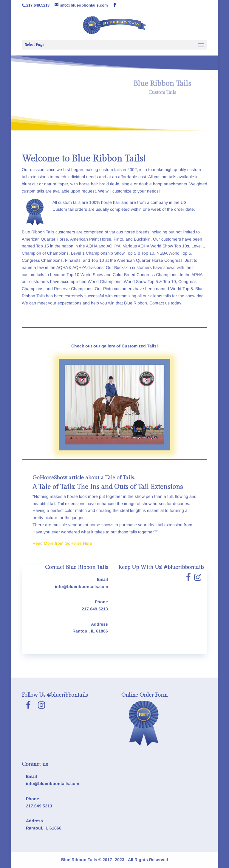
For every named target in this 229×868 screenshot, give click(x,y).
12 (127, 438)
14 (137, 438)
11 (122, 438)
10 (117, 438)
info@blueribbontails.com (81, 587)
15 (142, 438)
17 (153, 438)
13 (132, 438)
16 (147, 438)
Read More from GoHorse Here (62, 543)
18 (158, 438)
